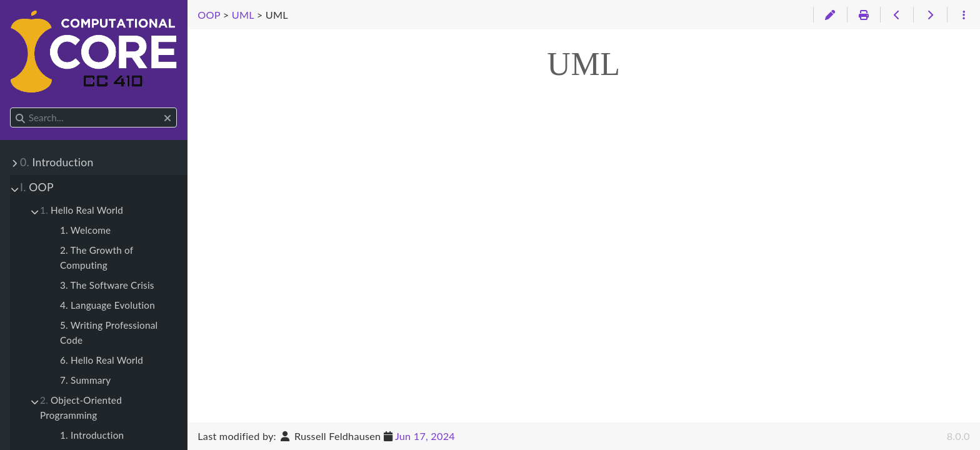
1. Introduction (92, 435)
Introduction (57, 162)
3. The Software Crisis (107, 285)
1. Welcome (85, 230)
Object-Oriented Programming (81, 407)
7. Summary (85, 380)
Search (11, 108)
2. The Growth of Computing (97, 257)
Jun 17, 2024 (425, 436)
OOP (37, 187)
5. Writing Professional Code (109, 332)
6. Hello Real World (102, 360)
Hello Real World (82, 210)
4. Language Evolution (107, 305)
